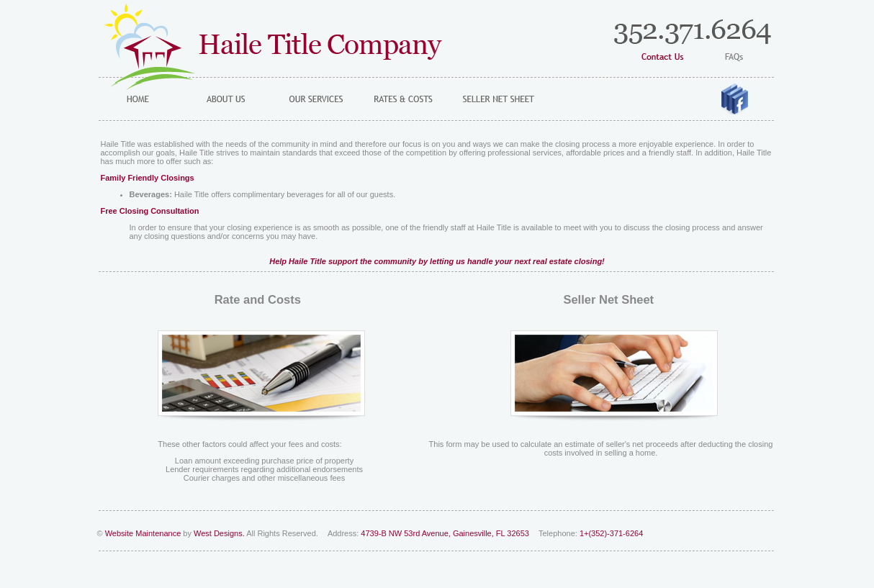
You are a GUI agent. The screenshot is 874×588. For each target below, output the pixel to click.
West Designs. (219, 533)
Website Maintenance (143, 533)
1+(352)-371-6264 (611, 533)
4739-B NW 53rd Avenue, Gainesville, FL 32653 (446, 533)
